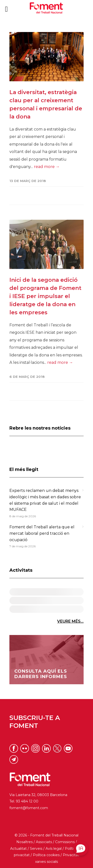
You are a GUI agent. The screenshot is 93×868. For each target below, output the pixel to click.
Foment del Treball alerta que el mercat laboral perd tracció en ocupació (42, 533)
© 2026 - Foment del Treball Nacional (46, 835)
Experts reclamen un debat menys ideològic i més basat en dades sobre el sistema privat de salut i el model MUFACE (45, 500)
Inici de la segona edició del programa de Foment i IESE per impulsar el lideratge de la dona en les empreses (45, 296)
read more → (47, 167)
